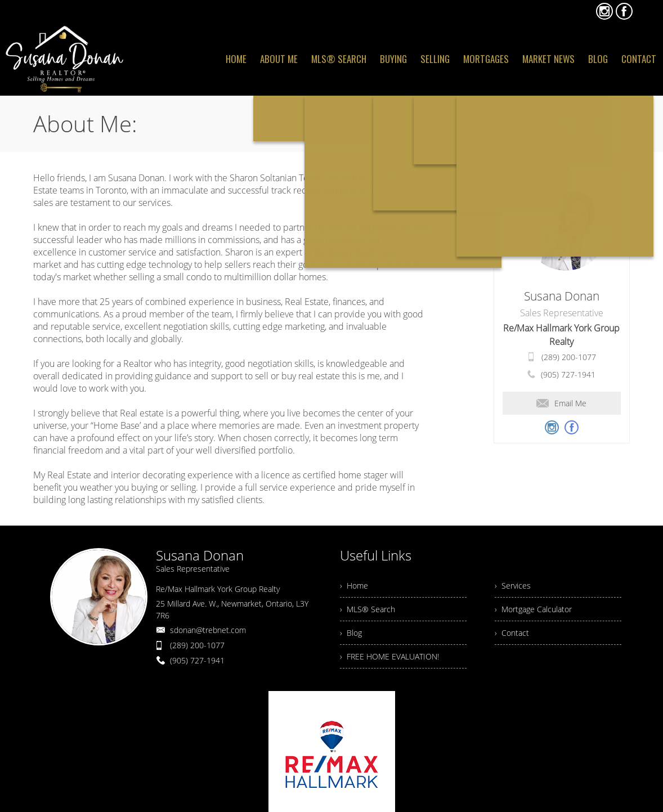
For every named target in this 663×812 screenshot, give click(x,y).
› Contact (512, 633)
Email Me (561, 403)
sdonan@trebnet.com (208, 630)
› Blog (351, 633)
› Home (354, 586)
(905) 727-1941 (568, 374)
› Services (513, 586)
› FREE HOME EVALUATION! (389, 656)
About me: (607, 125)
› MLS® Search (368, 609)
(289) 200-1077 (569, 357)
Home (569, 125)
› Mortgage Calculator (533, 609)
